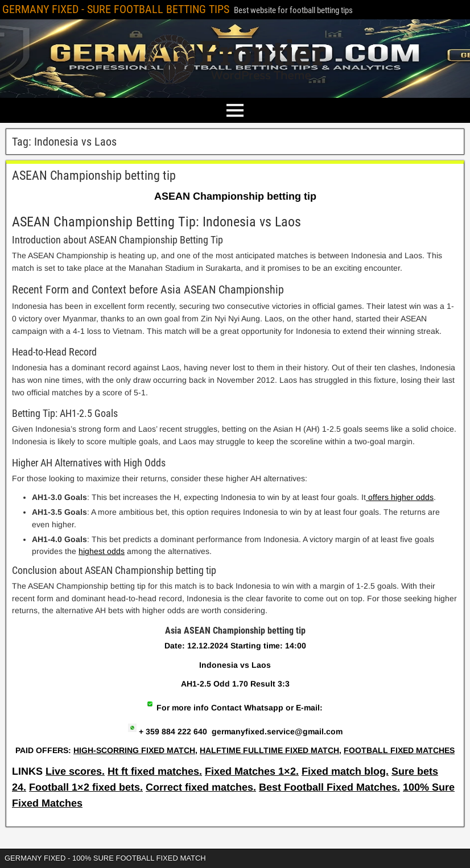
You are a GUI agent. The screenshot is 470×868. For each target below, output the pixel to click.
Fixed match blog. (345, 771)
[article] (235, 681)
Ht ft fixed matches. (155, 771)
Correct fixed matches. (201, 787)
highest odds (102, 551)
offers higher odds (400, 497)
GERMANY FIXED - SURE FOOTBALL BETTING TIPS (116, 9)
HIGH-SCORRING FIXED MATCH (134, 750)
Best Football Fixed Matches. (329, 787)
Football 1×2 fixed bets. (86, 787)
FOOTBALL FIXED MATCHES (399, 750)
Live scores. (75, 771)
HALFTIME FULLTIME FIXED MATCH (269, 750)
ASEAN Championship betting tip (94, 175)
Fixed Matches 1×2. (252, 771)
